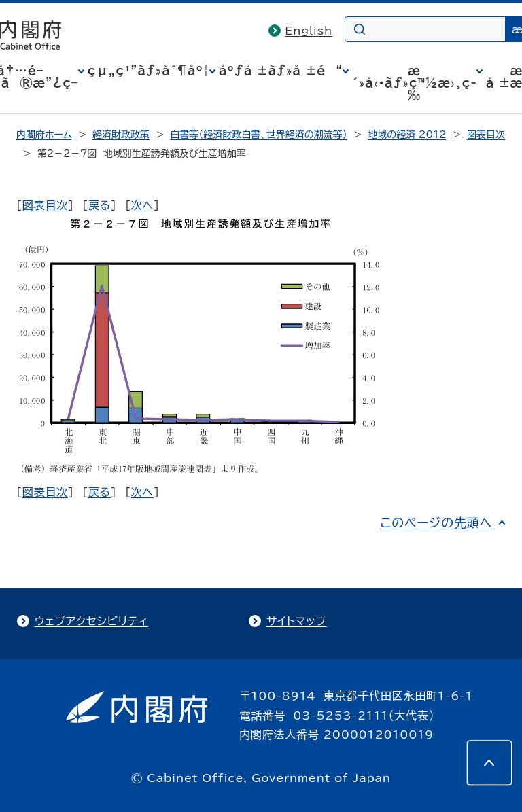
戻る (100, 205)
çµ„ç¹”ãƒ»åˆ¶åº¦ (149, 71)
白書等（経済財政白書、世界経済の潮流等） (258, 135)
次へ (142, 205)
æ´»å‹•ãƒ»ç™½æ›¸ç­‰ (414, 83)
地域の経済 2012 (407, 135)
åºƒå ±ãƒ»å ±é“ (281, 71)
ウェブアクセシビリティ (91, 621)
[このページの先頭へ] (489, 763)
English (309, 31)
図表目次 (486, 135)
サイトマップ (297, 621)
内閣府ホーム (44, 135)
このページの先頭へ (436, 523)
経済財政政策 (121, 135)
